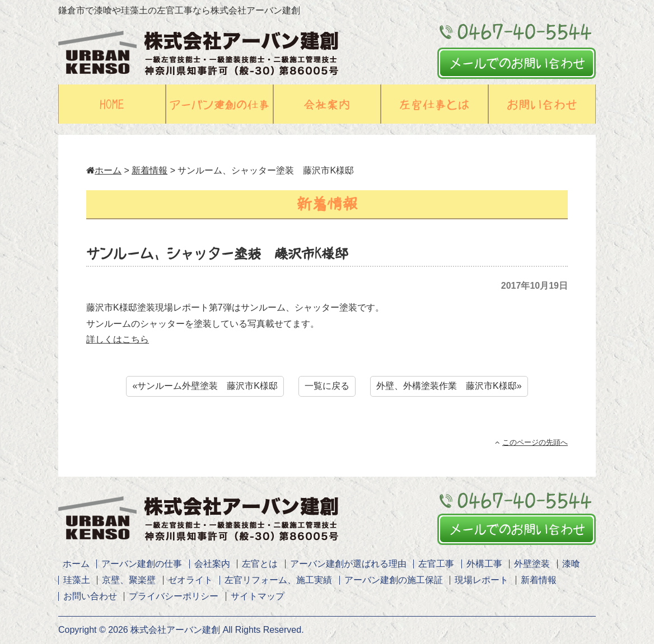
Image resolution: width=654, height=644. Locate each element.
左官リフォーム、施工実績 (278, 580)
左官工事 (436, 564)
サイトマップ (258, 596)
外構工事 (484, 564)
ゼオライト (190, 580)
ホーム (104, 170)
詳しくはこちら (118, 339)
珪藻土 (77, 580)
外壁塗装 (532, 564)
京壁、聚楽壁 (129, 580)
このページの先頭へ (531, 442)
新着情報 (150, 170)
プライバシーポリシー (174, 596)
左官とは (260, 564)
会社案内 (212, 564)
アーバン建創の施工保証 (394, 580)
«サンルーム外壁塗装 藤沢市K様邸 (205, 386)
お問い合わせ (90, 596)
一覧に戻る (327, 386)
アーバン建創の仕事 (142, 564)
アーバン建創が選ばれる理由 (348, 564)
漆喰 (571, 564)
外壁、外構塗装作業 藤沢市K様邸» (449, 386)
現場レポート (482, 580)
